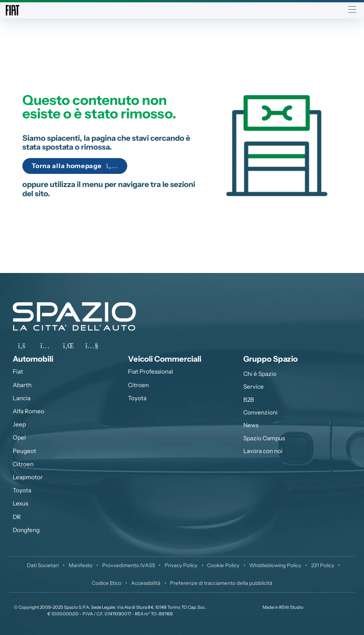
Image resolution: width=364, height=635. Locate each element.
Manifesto (81, 565)
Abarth (22, 385)
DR (17, 517)
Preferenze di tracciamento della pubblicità (221, 583)
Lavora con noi (263, 451)
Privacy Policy (181, 565)
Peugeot (24, 451)
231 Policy (323, 565)
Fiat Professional (151, 371)
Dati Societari (43, 565)
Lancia (22, 398)
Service (254, 387)
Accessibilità (146, 583)
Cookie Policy (223, 565)
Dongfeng (26, 530)
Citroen (23, 464)
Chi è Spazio (260, 374)
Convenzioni (260, 412)
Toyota (22, 490)
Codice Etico (107, 583)
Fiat (18, 371)
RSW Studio (291, 607)
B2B (249, 400)
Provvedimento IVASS (129, 565)
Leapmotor (28, 477)
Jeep (19, 424)
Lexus (20, 503)
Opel (19, 437)
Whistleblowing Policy (275, 565)
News (251, 425)
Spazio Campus (264, 438)
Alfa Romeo (29, 411)
